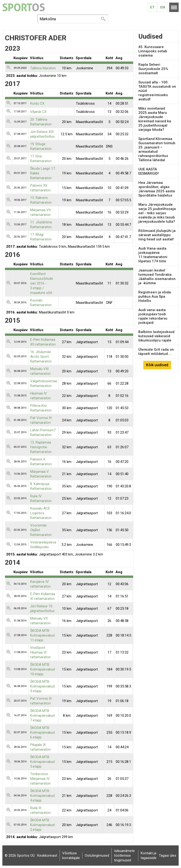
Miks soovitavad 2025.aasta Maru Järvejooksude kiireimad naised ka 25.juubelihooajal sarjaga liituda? (155, 119)
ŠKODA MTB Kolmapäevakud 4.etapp (42, 796)
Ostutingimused (97, 856)
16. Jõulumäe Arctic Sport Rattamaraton (41, 357)
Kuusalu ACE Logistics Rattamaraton (41, 513)
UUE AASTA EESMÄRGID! (149, 171)
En (163, 7)
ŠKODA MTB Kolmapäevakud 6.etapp (42, 732)
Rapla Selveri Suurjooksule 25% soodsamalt (153, 69)
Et (152, 7)
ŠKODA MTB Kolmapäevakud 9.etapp (42, 686)
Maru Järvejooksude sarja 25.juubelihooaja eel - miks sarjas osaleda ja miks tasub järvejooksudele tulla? (157, 213)
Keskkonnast (47, 856)
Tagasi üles (168, 856)
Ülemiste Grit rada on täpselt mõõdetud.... (156, 352)
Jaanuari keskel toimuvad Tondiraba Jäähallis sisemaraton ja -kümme (157, 277)
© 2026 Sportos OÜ (20, 856)
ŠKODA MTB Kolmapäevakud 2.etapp (42, 825)
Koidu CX (37, 103)
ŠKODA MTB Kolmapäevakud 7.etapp (42, 716)
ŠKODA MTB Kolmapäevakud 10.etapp (42, 669)
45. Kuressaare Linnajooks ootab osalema (153, 51)
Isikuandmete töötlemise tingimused (124, 856)
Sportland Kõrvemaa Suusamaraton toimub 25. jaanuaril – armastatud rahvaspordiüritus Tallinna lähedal (157, 149)
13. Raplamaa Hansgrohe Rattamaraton (41, 447)
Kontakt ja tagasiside (149, 856)
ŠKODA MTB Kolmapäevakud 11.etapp (42, 635)
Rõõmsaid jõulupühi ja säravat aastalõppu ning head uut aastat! (157, 235)
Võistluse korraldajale (71, 856)
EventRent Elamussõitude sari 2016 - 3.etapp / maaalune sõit (42, 283)
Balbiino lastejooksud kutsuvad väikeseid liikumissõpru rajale (156, 336)
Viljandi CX (38, 112)
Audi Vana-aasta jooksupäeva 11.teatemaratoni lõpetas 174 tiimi (153, 255)
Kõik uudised (157, 365)
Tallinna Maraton (43, 68)
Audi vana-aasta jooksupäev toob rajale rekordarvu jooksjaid (153, 316)
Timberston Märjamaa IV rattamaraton (40, 779)
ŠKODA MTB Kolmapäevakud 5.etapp (42, 762)
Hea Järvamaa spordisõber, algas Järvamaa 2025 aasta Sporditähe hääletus (157, 189)
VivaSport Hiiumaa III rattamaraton (40, 652)
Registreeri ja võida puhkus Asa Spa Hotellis (155, 296)
